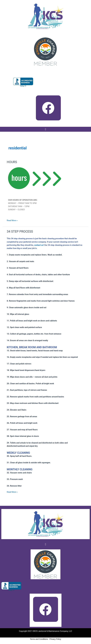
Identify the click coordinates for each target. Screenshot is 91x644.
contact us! (39, 245)
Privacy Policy (55, 639)
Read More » (12, 220)
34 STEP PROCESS (20, 231)
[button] (46, 129)
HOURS (12, 162)
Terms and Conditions (39, 639)
